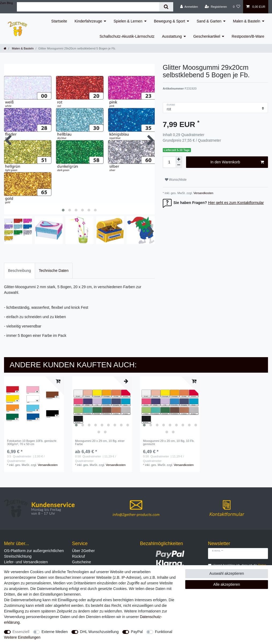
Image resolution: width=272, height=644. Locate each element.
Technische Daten (54, 271)
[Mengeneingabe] (169, 162)
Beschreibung (20, 271)
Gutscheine (82, 562)
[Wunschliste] (237, 7)
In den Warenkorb (237, 162)
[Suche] (166, 7)
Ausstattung (172, 36)
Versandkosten (203, 193)
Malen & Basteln (247, 21)
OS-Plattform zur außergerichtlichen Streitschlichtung (34, 554)
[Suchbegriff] (88, 7)
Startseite (59, 21)
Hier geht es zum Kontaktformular (236, 203)
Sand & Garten (209, 21)
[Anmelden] (189, 7)
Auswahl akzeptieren (227, 573)
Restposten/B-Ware (248, 36)
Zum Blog (6, 3)
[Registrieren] (216, 7)
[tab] (20, 271)
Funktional (164, 632)
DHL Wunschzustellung (99, 632)
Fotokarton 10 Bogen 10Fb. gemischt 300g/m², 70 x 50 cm (32, 442)
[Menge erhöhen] (179, 159)
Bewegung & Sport (170, 21)
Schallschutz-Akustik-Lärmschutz (127, 36)
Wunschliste (176, 180)
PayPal (137, 632)
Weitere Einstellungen (22, 637)
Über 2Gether (83, 551)
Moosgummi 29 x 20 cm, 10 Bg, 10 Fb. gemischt (169, 442)
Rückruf (78, 556)
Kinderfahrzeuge (88, 21)
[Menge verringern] (179, 165)
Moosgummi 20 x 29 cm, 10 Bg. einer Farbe (100, 442)
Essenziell (21, 632)
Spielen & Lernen (128, 21)
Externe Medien (55, 632)
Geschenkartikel (207, 36)
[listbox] (102, 406)
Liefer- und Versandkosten (26, 562)
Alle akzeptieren (227, 584)
